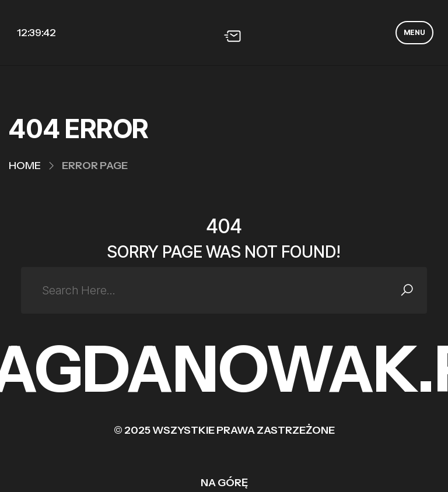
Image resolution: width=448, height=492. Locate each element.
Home (25, 166)
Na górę (224, 483)
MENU (414, 32)
